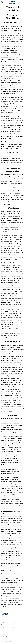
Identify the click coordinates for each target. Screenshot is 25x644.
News (2, 622)
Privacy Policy (5, 634)
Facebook (15, 625)
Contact (15, 622)
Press (3, 627)
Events (3, 625)
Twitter (15, 627)
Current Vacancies (6, 641)
